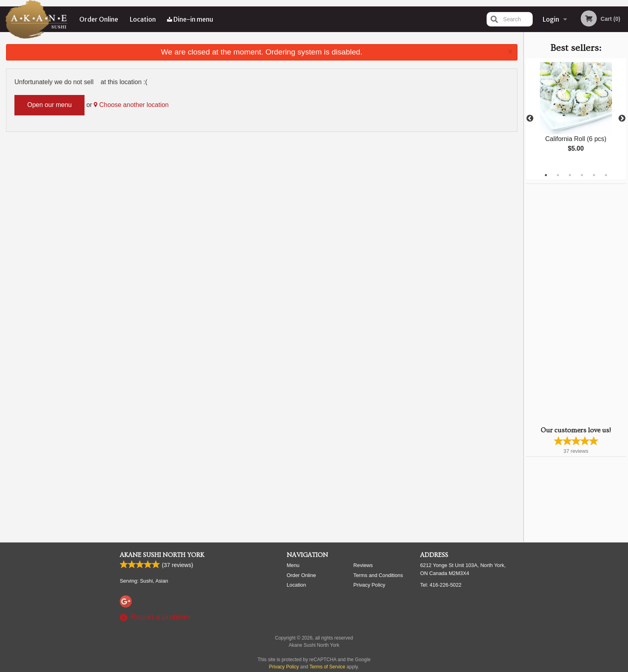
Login (551, 19)
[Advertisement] (576, 304)
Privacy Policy (369, 585)
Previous (530, 119)
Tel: (441, 585)
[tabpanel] (576, 114)
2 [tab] (558, 175)
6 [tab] (606, 175)
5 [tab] (594, 175)
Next (622, 119)
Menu (293, 565)
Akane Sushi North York (162, 555)
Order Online (99, 19)
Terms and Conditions (378, 575)
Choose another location (131, 105)
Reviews (363, 565)
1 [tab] (546, 175)
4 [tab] (582, 175)
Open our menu (49, 105)
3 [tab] (570, 175)
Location (143, 19)
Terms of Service (327, 667)
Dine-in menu (190, 19)
